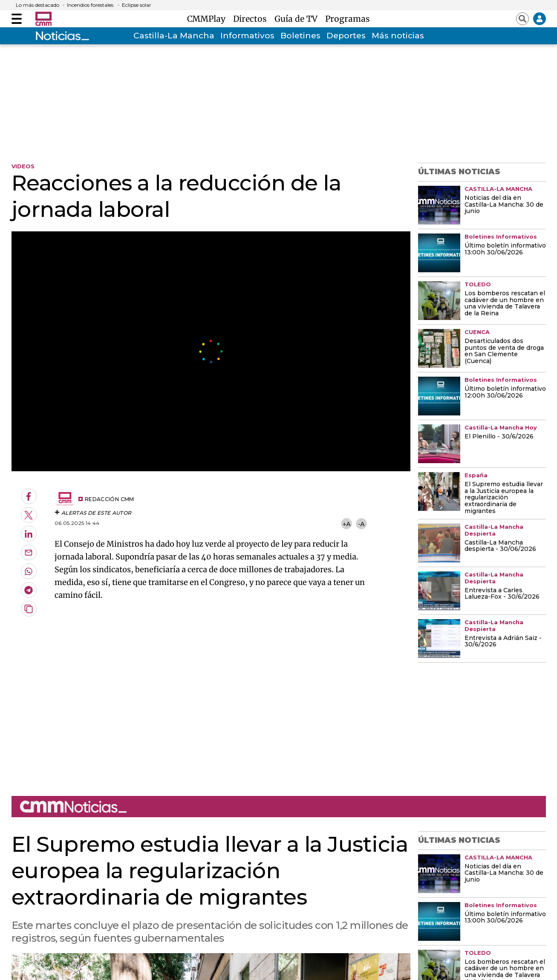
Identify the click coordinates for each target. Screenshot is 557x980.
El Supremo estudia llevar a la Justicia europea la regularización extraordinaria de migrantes (504, 498)
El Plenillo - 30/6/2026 (499, 437)
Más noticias (398, 36)
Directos (252, 19)
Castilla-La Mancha (174, 36)
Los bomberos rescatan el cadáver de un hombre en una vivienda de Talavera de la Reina (505, 304)
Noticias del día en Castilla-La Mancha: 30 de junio (504, 205)
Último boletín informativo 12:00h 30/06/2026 (505, 392)
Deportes (346, 36)
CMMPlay (208, 19)
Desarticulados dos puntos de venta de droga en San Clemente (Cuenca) (504, 352)
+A (346, 524)
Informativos (247, 36)
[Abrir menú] (17, 19)
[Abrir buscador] (522, 19)
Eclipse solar (137, 5)
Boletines (300, 36)
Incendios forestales (90, 5)
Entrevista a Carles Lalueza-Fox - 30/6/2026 (502, 594)
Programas (348, 19)
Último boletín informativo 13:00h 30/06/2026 (505, 249)
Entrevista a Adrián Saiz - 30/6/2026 (503, 642)
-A (362, 524)
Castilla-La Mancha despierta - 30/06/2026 (500, 546)
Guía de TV (298, 19)
